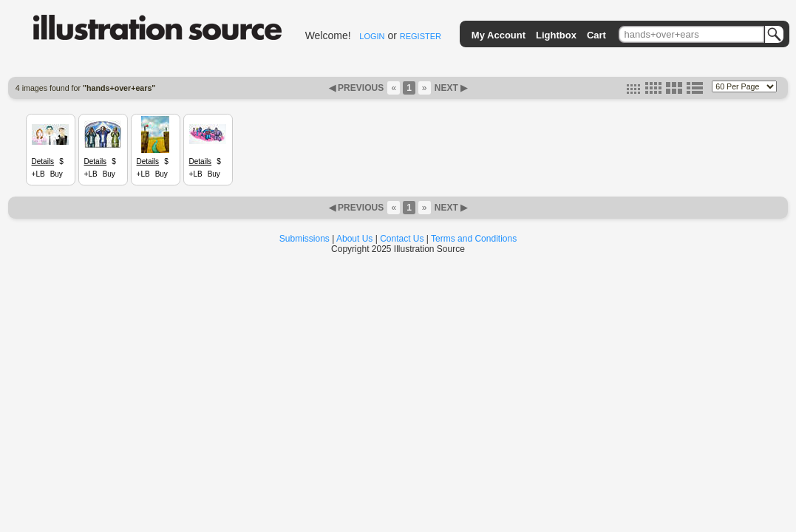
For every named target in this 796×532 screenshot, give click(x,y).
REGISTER (421, 36)
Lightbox (556, 35)
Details (43, 161)
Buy (57, 174)
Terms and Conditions (474, 239)
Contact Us (402, 239)
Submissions (305, 239)
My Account (499, 35)
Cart (596, 35)
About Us (354, 239)
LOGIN (372, 36)
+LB (38, 174)
